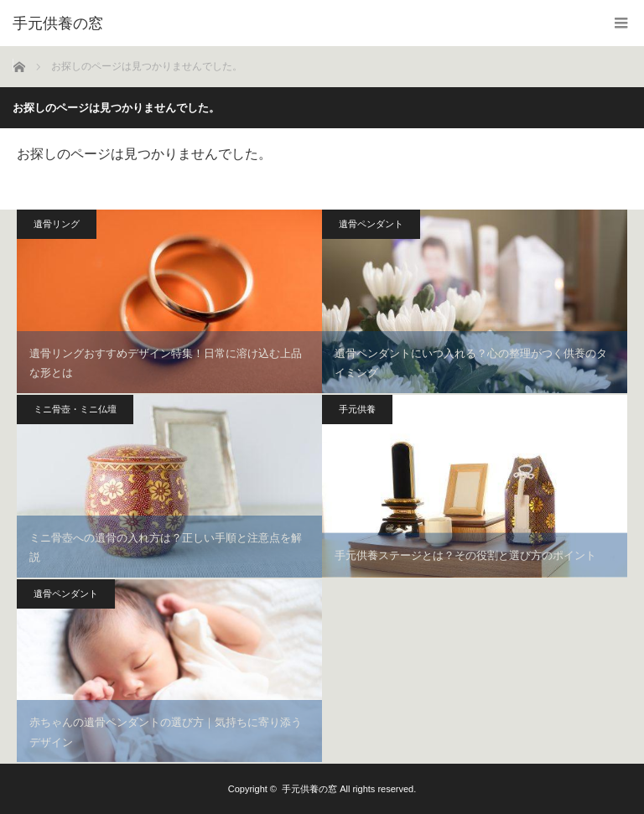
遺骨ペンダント (371, 224)
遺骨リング (57, 224)
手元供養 (357, 409)
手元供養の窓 (309, 789)
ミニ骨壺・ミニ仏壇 (75, 409)
